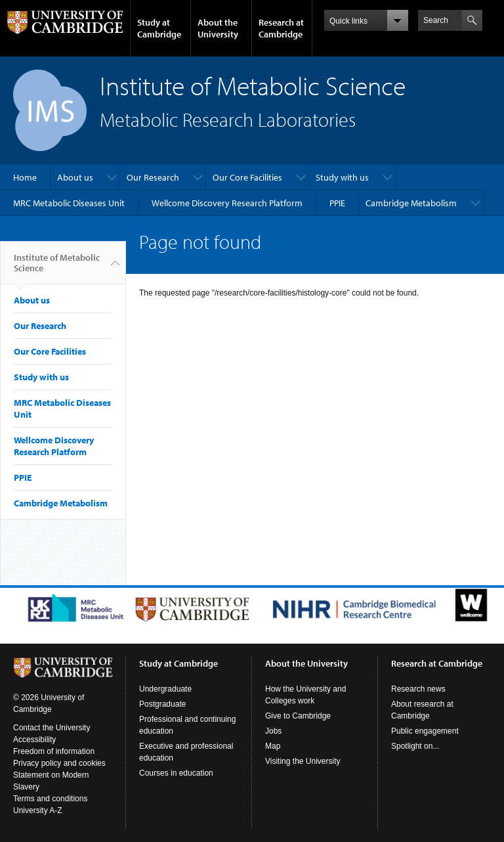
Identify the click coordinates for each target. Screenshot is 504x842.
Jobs (273, 731)
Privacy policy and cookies (59, 763)
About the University (218, 28)
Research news (418, 689)
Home (25, 177)
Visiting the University (303, 761)
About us (75, 177)
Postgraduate (162, 704)
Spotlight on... (415, 746)
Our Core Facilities (247, 177)
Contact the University (52, 728)
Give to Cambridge (298, 716)
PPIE (337, 203)
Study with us (342, 177)
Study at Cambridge (159, 28)
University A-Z (38, 810)
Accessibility (34, 740)
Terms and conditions (50, 799)
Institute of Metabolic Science (57, 268)
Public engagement (425, 731)
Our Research (153, 177)
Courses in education (176, 773)
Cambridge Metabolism (411, 203)
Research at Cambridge (281, 28)
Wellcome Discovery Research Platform (227, 203)
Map (273, 746)
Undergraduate (165, 689)
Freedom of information (54, 751)
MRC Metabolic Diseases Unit (69, 203)
